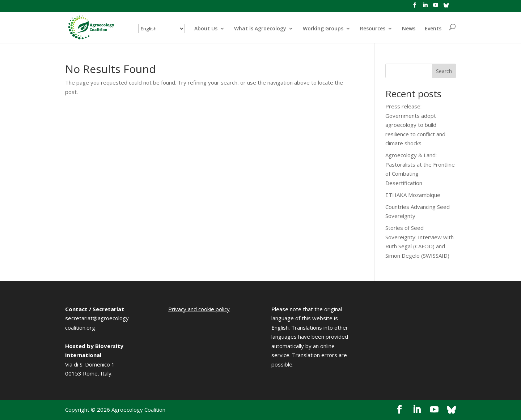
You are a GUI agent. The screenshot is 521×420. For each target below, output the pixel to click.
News (409, 29)
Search (444, 71)
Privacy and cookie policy (199, 309)
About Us (206, 29)
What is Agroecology (260, 29)
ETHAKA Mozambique (413, 195)
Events (433, 29)
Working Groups (323, 29)
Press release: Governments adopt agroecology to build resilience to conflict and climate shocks (415, 125)
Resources (373, 29)
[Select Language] (162, 29)
